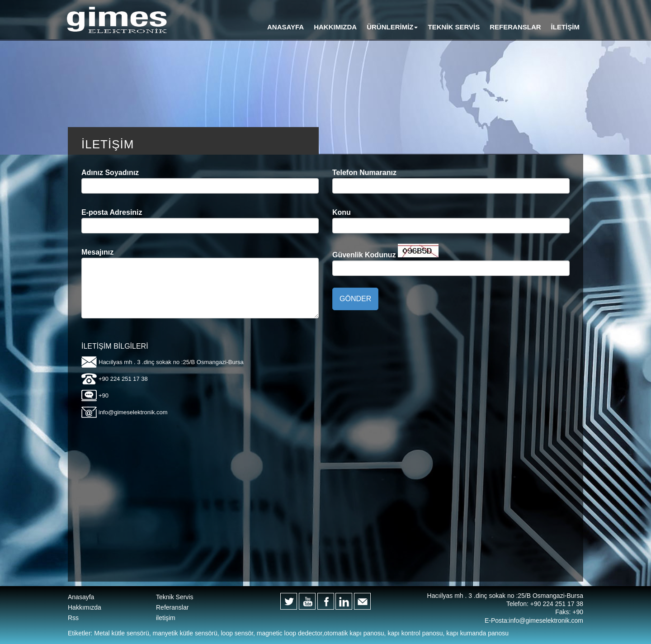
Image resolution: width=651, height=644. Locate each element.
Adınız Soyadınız (110, 173)
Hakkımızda (85, 607)
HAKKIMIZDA (335, 27)
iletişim (166, 618)
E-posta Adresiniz (112, 212)
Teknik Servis (175, 597)
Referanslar (172, 607)
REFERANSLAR (515, 27)
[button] (392, 27)
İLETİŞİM (565, 27)
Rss (73, 618)
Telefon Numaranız (364, 173)
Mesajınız (97, 252)
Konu (342, 212)
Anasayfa (81, 597)
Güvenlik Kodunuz (364, 255)
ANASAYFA (285, 27)
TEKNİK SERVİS (454, 27)
